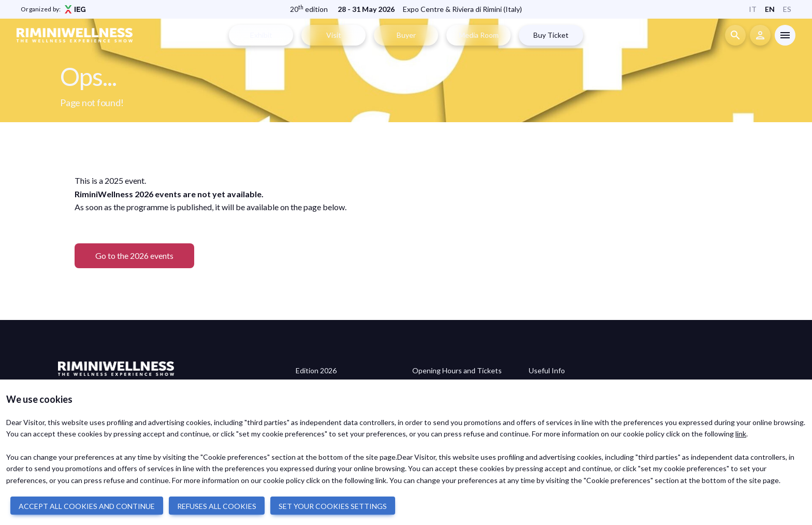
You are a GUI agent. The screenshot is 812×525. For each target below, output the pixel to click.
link (741, 434)
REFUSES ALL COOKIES (217, 506)
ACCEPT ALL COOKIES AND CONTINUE (87, 506)
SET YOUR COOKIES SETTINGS (333, 506)
